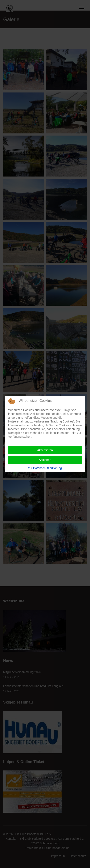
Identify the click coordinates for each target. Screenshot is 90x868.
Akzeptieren (45, 450)
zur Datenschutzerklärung (45, 468)
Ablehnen (45, 460)
